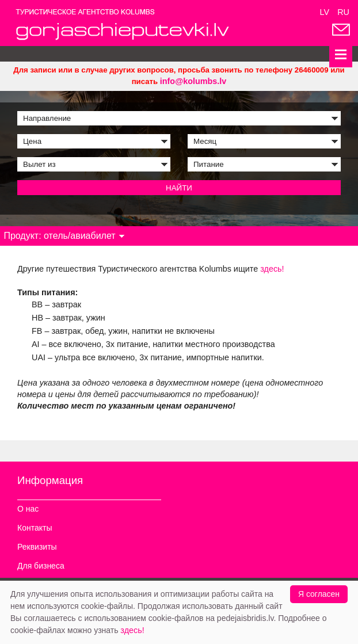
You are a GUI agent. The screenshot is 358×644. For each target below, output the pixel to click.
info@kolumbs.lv (193, 81)
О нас (28, 509)
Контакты (35, 528)
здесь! (272, 269)
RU (343, 12)
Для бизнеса (41, 566)
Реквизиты (37, 547)
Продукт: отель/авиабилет (64, 236)
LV (325, 12)
